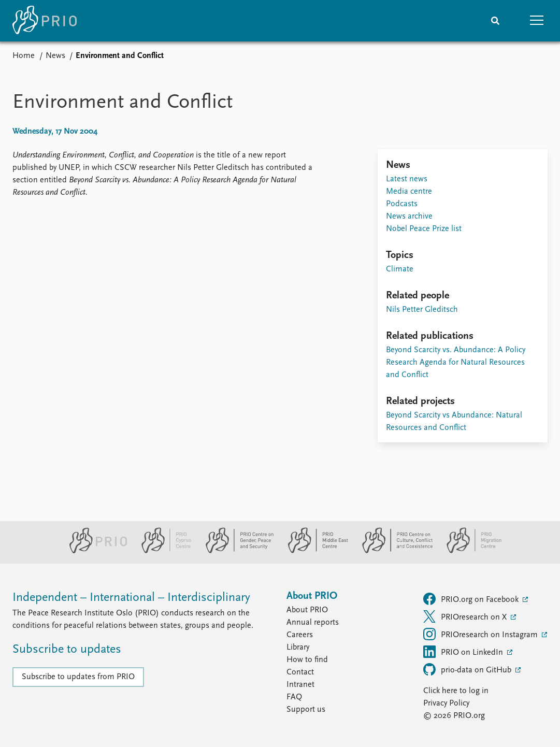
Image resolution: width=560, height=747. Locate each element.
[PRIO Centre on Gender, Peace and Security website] (235, 551)
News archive (409, 217)
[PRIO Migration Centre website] (469, 551)
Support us (306, 710)
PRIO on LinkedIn (464, 652)
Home (24, 56)
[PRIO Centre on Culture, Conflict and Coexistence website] (393, 551)
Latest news (407, 179)
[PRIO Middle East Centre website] (314, 551)
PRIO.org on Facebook (472, 599)
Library (298, 648)
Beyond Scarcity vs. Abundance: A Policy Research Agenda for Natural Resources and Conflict (456, 363)
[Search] (495, 21)
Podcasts (402, 204)
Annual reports (313, 623)
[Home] (45, 21)
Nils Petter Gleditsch (422, 310)
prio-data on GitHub (468, 669)
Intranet (300, 685)
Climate (400, 269)
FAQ (294, 697)
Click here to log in (456, 691)
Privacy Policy (446, 703)
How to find (307, 660)
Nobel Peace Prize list (424, 229)
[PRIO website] (94, 551)
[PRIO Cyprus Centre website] (162, 551)
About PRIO (307, 610)
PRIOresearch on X (466, 616)
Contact (300, 672)
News (55, 56)
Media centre (409, 192)
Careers (300, 635)
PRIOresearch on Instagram (482, 634)
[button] (537, 21)
